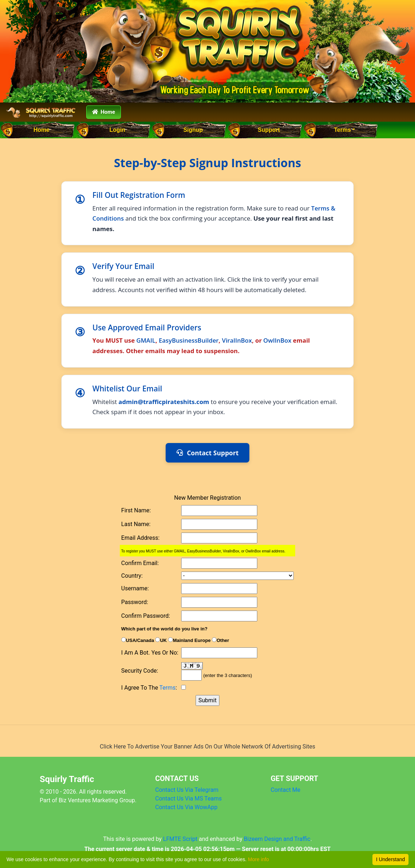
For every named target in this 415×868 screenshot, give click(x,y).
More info (258, 859)
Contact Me (285, 790)
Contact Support (208, 453)
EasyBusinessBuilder (189, 340)
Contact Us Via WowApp (186, 807)
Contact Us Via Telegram (187, 790)
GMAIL (146, 340)
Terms (343, 130)
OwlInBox (278, 340)
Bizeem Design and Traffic (277, 839)
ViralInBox (237, 340)
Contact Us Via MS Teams (189, 798)
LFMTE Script (180, 839)
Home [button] (104, 112)
